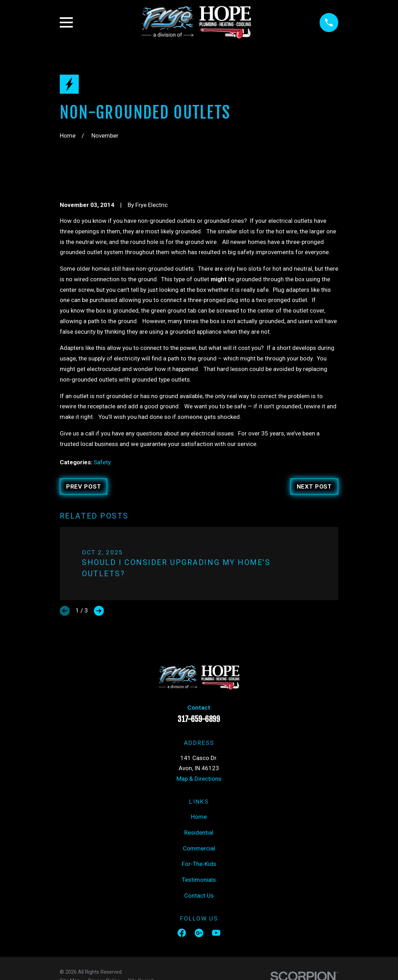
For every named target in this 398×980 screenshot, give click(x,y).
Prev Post (84, 486)
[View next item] (99, 611)
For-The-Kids (199, 864)
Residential (199, 833)
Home (199, 817)
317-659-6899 (199, 719)
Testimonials (199, 880)
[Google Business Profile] (199, 933)
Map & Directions (199, 779)
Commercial (199, 848)
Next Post (314, 486)
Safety (102, 462)
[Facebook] (182, 933)
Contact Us (199, 896)
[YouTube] (216, 933)
